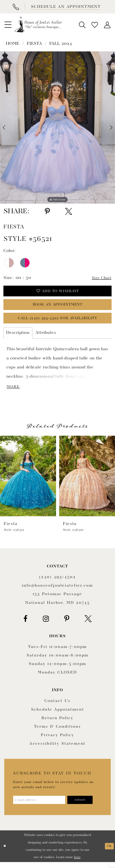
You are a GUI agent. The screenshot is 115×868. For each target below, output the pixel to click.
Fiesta (35, 44)
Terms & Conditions (57, 732)
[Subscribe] (87, 805)
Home (13, 44)
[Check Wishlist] (95, 25)
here (77, 863)
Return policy (57, 723)
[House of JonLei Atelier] (38, 25)
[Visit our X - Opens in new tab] (88, 624)
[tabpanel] (57, 127)
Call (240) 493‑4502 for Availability (58, 322)
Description (18, 337)
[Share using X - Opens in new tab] (69, 211)
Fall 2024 (61, 44)
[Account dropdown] (107, 25)
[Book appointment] (65, 7)
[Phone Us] (16, 7)
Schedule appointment (58, 715)
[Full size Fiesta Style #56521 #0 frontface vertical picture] (57, 127)
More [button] (14, 392)
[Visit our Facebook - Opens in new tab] (25, 624)
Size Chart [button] (100, 278)
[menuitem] (8, 25)
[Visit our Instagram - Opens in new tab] (46, 624)
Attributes (46, 337)
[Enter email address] (42, 805)
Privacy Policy (57, 740)
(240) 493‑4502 (57, 582)
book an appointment (58, 307)
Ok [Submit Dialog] (109, 852)
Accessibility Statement (58, 749)
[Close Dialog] (5, 852)
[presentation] (28, 481)
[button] (8, 25)
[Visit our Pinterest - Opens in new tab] (67, 624)
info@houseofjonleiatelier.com (58, 591)
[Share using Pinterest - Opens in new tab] (47, 211)
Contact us (57, 706)
